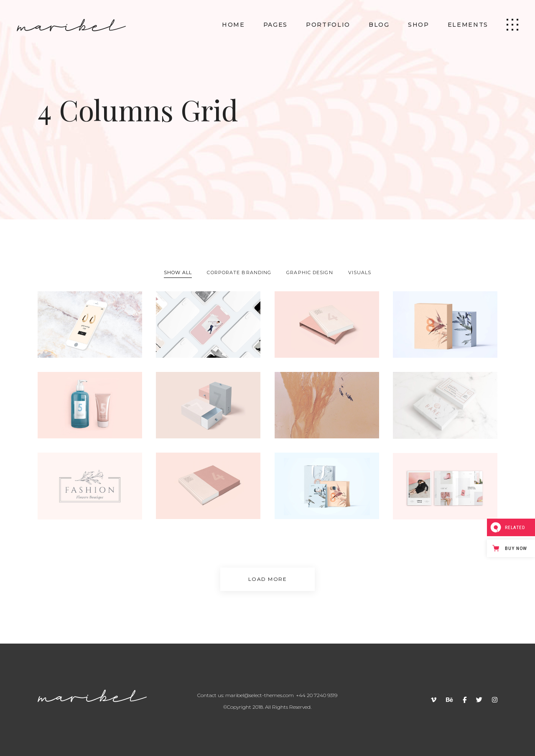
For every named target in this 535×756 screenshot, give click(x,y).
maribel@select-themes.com (260, 695)
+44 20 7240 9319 (317, 695)
